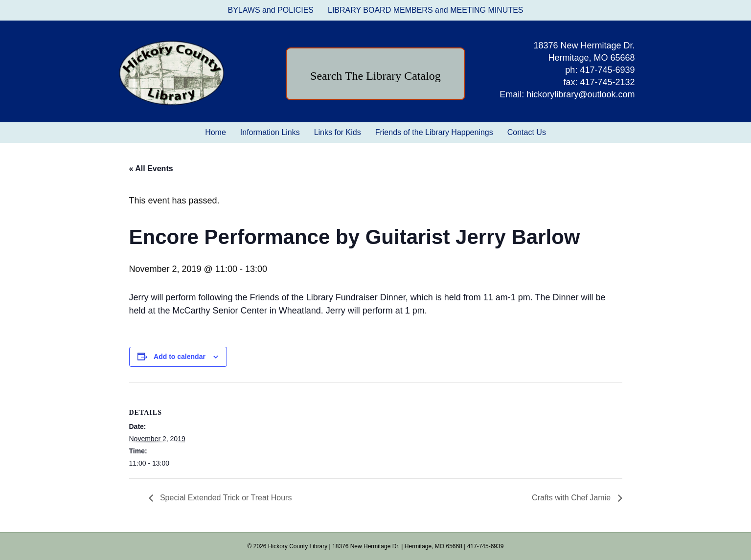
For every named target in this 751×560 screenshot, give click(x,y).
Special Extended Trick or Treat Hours (225, 498)
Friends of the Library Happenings (434, 132)
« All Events (151, 168)
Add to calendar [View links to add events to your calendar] (180, 357)
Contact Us (527, 132)
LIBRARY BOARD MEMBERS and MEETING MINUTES (426, 10)
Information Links (270, 132)
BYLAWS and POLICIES (271, 10)
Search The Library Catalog (375, 76)
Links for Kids (338, 132)
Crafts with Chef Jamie (572, 498)
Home (216, 132)
